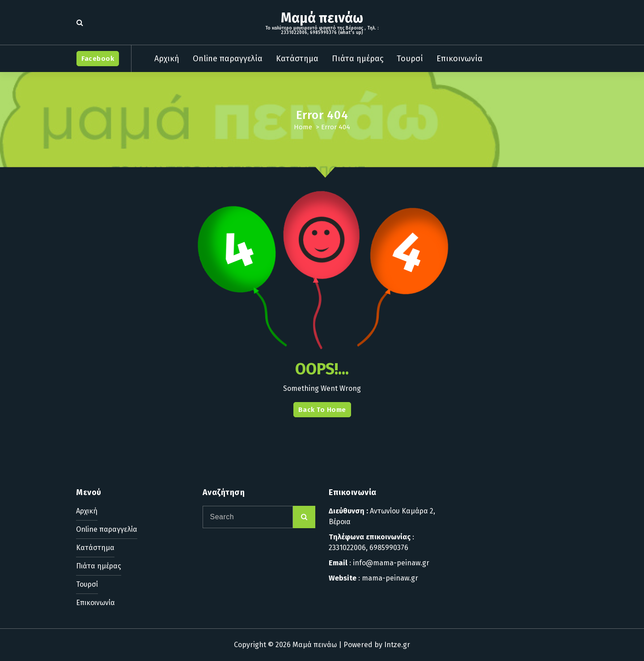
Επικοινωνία (460, 59)
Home (303, 127)
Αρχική (167, 59)
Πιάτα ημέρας (358, 59)
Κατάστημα (297, 59)
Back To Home (322, 410)
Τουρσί (410, 59)
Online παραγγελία (228, 59)
